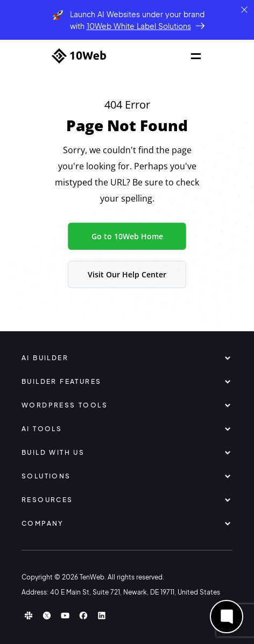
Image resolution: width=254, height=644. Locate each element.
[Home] (79, 56)
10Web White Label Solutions (139, 26)
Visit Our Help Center (127, 274)
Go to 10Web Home (127, 236)
